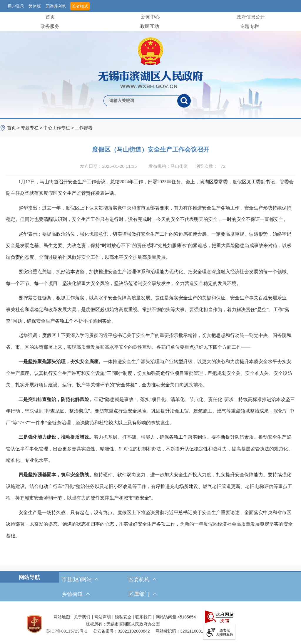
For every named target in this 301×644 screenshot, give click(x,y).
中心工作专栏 (57, 128)
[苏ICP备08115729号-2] (67, 631)
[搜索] (184, 101)
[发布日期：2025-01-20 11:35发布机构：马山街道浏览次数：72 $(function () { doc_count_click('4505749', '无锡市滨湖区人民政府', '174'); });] (150, 166)
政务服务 (50, 26)
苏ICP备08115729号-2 (67, 631)
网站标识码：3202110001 (179, 631)
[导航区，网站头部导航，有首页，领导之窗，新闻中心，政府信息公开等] (150, 22)
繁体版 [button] (35, 6)
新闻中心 (150, 17)
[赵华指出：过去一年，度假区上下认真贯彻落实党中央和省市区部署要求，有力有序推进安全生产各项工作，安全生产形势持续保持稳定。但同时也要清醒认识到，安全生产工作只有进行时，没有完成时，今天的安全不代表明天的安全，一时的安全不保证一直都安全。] (150, 214)
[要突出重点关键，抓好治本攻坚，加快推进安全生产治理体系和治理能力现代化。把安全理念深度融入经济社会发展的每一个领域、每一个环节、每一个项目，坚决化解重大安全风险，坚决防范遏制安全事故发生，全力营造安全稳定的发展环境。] (150, 277)
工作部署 (84, 128)
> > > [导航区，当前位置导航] (50, 128)
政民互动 (150, 26)
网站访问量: (167, 617)
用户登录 (16, 6)
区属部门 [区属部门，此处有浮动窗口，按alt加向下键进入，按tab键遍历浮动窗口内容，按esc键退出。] (143, 594)
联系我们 (143, 617)
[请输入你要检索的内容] (140, 101)
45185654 (187, 617)
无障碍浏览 (56, 6)
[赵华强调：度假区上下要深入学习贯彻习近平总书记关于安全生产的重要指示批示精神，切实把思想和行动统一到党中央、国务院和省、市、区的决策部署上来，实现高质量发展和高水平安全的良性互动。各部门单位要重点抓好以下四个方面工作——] (150, 341)
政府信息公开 (251, 17)
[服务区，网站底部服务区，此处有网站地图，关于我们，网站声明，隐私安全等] (150, 624)
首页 (50, 17)
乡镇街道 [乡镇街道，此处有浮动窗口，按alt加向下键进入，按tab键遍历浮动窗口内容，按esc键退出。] (76, 594)
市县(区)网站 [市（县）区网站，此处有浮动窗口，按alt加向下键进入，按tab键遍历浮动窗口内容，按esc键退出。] (80, 579)
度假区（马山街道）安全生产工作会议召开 (151, 149)
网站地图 (62, 617)
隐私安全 (123, 617)
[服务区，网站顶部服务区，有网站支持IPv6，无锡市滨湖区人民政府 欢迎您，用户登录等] (150, 6)
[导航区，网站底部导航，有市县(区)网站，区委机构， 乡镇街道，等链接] (150, 587)
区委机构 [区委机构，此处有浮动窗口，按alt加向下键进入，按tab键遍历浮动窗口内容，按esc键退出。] (143, 579)
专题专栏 (250, 26)
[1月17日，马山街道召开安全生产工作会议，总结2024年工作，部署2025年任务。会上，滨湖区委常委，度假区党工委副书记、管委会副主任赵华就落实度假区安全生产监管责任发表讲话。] (150, 188)
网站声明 (103, 617)
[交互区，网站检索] (150, 91)
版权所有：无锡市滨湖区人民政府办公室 (123, 624)
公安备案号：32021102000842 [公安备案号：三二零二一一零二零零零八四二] (122, 631)
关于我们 (82, 617)
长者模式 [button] (80, 6)
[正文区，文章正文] (150, 351)
